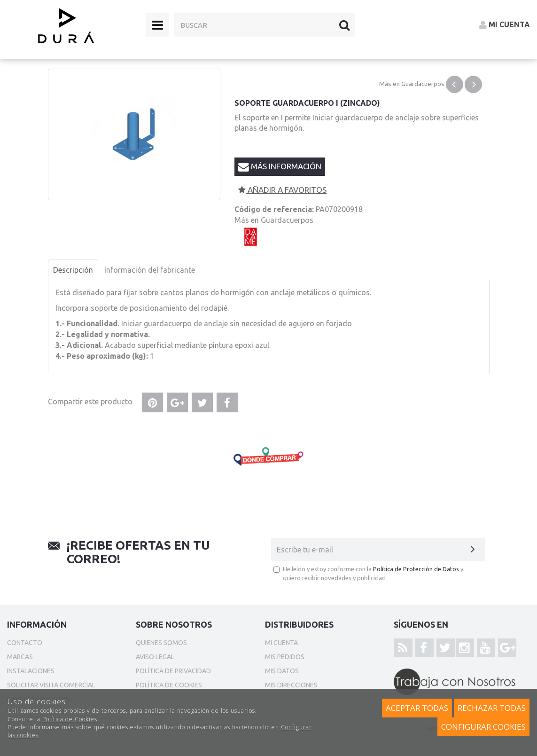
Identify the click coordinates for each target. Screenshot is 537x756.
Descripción (73, 270)
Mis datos (282, 671)
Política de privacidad (173, 671)
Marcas (20, 657)
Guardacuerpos (423, 84)
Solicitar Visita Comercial (51, 685)
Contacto (25, 643)
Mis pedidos (285, 657)
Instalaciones (31, 671)
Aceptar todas (417, 708)
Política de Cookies (70, 719)
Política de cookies (169, 685)
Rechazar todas (492, 708)
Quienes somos (161, 643)
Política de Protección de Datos (416, 569)
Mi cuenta (281, 643)
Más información (280, 166)
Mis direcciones (291, 685)
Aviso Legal (155, 657)
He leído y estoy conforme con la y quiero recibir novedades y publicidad (368, 573)
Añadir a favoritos (282, 190)
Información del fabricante (150, 270)
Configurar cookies (483, 727)
